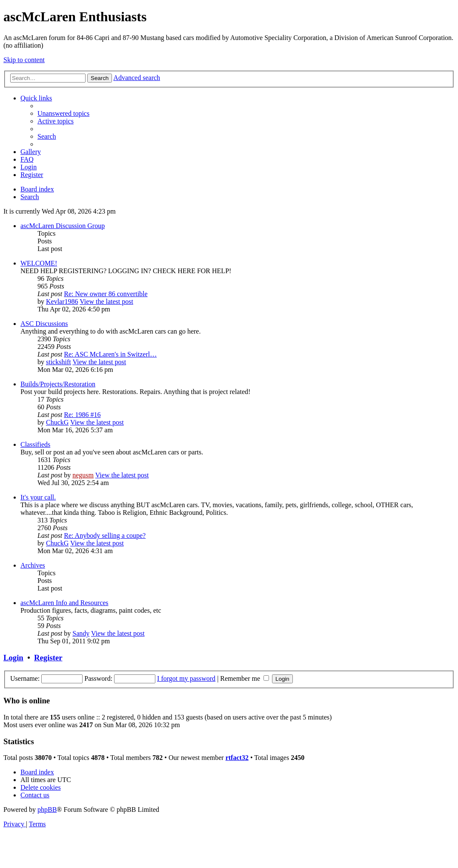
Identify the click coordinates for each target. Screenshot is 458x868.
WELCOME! (39, 263)
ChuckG (57, 422)
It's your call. (38, 497)
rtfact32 (237, 758)
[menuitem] (63, 113)
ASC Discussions (44, 324)
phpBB (47, 809)
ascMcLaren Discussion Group (63, 226)
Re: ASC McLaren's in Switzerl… (110, 354)
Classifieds (35, 444)
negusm (83, 475)
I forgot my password (186, 678)
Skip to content (24, 60)
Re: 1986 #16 (82, 415)
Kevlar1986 (62, 301)
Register (48, 658)
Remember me (245, 678)
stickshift (59, 362)
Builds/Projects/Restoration (58, 384)
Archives (33, 565)
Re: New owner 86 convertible (106, 294)
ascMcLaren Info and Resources (64, 603)
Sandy (81, 633)
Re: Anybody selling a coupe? (105, 535)
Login (13, 658)
